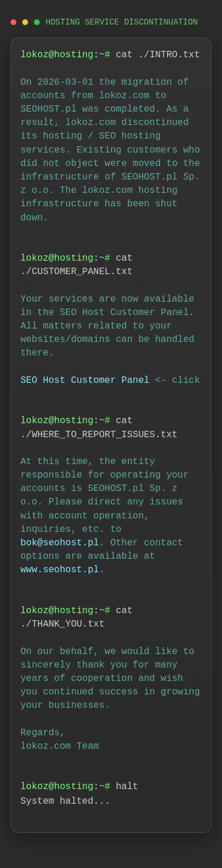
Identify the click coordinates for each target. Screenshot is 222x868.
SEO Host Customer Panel (85, 381)
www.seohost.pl (60, 570)
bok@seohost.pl (60, 543)
